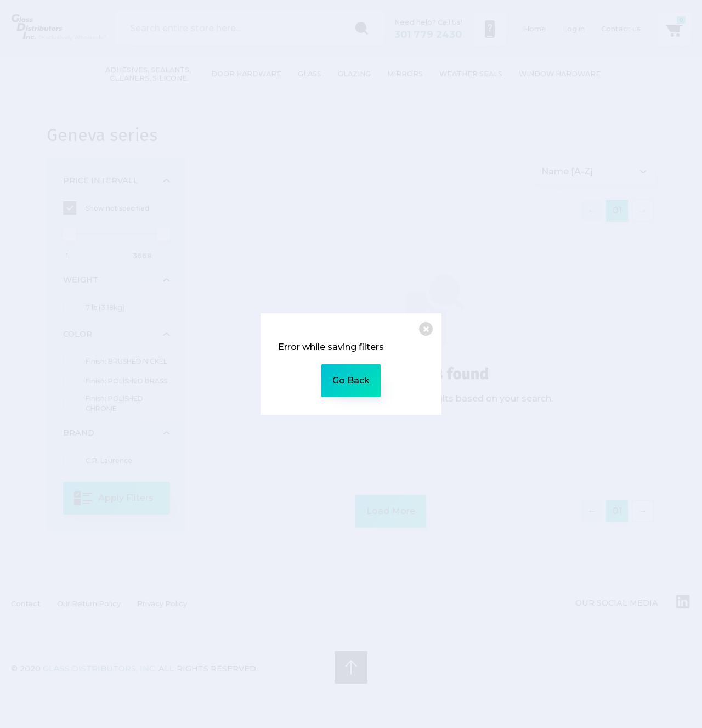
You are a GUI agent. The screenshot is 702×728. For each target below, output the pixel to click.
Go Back (351, 380)
